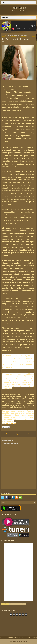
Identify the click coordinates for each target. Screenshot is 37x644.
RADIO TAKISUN (19, 8)
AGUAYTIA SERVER (32, 637)
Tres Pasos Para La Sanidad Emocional (16, 39)
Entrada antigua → (30, 434)
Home (4, 35)
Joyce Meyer (11, 423)
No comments (14, 42)
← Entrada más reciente (8, 434)
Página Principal (20, 434)
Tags (12, 604)
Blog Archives (21, 604)
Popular (5, 604)
